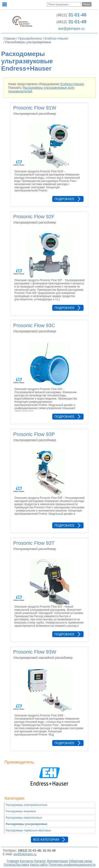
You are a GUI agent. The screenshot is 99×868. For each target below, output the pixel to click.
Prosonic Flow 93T (34, 543)
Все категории (46, 840)
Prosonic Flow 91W (35, 108)
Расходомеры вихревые (21, 811)
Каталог (40, 861)
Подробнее (64, 199)
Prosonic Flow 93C (34, 325)
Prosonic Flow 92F (34, 217)
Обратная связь (80, 861)
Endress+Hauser (72, 84)
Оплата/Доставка (16, 865)
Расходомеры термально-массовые (28, 830)
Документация (57, 861)
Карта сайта (39, 865)
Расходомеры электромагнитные (27, 805)
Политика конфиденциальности (72, 865)
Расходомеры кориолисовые (24, 818)
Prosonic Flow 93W (35, 652)
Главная (13, 861)
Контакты (27, 861)
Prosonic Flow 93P (34, 434)
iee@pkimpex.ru (72, 29)
